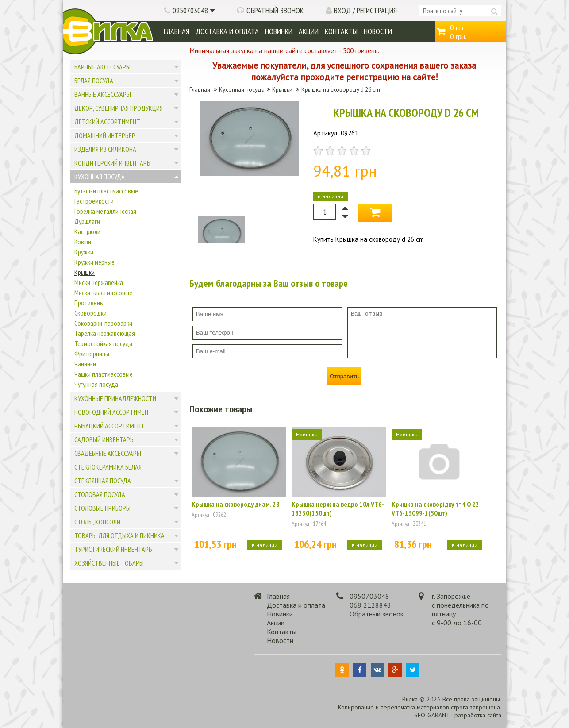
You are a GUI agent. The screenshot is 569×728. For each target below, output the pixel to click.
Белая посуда (94, 81)
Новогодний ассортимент (113, 412)
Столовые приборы (102, 508)
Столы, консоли (97, 522)
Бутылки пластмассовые (106, 191)
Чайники (85, 364)
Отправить (344, 376)
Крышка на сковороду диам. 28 (236, 504)
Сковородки (90, 313)
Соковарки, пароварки (103, 323)
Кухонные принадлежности (115, 398)
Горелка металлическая (105, 211)
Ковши (83, 242)
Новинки (279, 31)
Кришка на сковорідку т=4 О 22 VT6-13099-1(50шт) (435, 508)
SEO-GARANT (432, 715)
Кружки (84, 252)
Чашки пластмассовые (104, 374)
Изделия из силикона (105, 149)
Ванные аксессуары (103, 94)
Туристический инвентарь (113, 549)
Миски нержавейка (99, 282)
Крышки (85, 272)
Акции (309, 31)
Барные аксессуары (102, 67)
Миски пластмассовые (103, 293)
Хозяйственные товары (109, 563)
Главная (177, 31)
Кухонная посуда (100, 177)
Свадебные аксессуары (108, 453)
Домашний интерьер (105, 135)
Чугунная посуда (96, 384)
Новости (378, 31)
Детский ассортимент (107, 122)
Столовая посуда (100, 494)
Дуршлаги (87, 221)
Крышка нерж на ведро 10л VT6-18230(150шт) (338, 508)
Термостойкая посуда (103, 343)
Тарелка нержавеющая (105, 333)
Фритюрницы (92, 354)
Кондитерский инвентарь (112, 163)
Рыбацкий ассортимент (110, 426)
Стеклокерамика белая (108, 467)
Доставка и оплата (227, 31)
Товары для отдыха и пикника (119, 535)
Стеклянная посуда (103, 481)
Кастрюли (87, 231)
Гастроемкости (94, 201)
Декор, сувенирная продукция (119, 108)
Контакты (341, 31)
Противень (89, 303)
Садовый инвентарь (104, 439)
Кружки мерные (94, 262)
